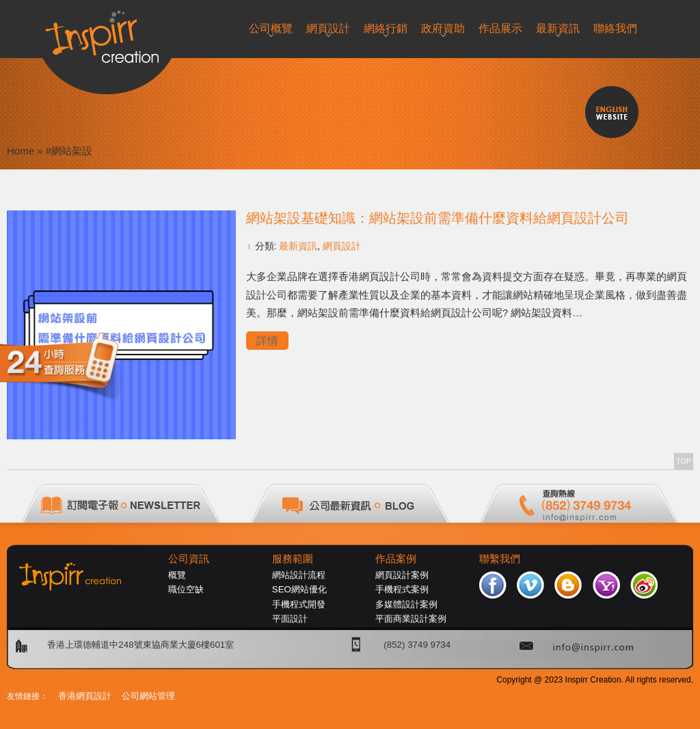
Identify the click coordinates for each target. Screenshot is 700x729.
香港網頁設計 (85, 696)
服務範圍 (293, 559)
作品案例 (396, 559)
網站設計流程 (299, 575)
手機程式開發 (299, 604)
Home (21, 151)
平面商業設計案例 (411, 619)
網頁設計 (342, 246)
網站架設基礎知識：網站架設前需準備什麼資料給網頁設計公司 (437, 218)
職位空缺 (186, 589)
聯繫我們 (500, 559)
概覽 (177, 575)
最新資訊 (298, 246)
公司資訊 (189, 559)
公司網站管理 (148, 696)
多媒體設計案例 (406, 604)
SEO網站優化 (299, 589)
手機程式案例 (402, 589)
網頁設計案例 (402, 575)
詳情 (267, 341)
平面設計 (290, 619)
